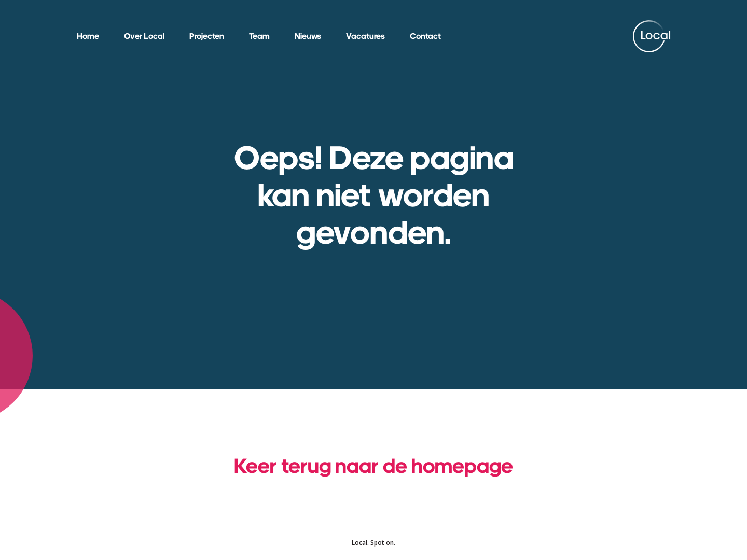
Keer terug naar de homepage (374, 465)
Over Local (144, 36)
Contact (425, 36)
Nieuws (308, 36)
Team (259, 36)
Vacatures (365, 36)
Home (88, 36)
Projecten (207, 36)
